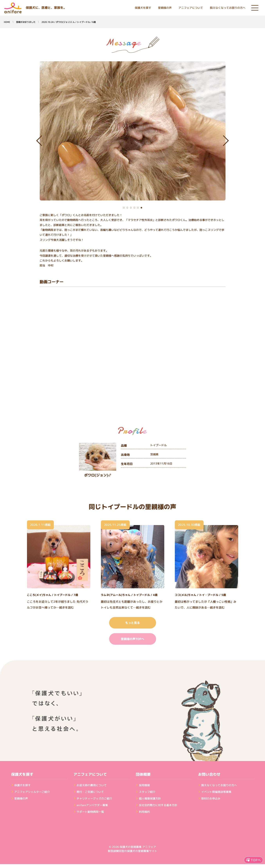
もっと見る (132, 623)
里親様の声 (165, 8)
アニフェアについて (191, 8)
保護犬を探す (143, 8)
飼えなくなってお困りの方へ (228, 8)
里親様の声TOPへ (132, 639)
